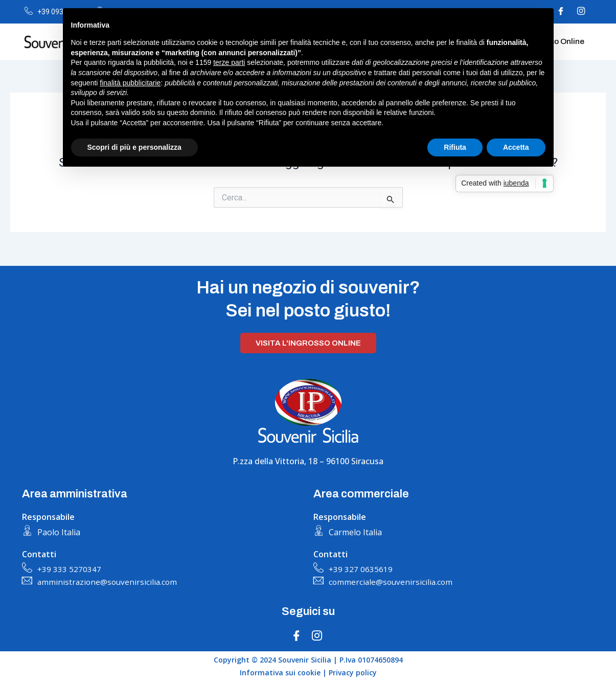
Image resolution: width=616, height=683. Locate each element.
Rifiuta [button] (455, 147)
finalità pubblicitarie (130, 83)
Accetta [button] (516, 147)
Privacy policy (353, 673)
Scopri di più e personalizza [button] (134, 147)
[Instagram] (581, 12)
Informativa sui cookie (280, 673)
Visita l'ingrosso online (308, 342)
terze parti (229, 62)
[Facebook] (296, 636)
